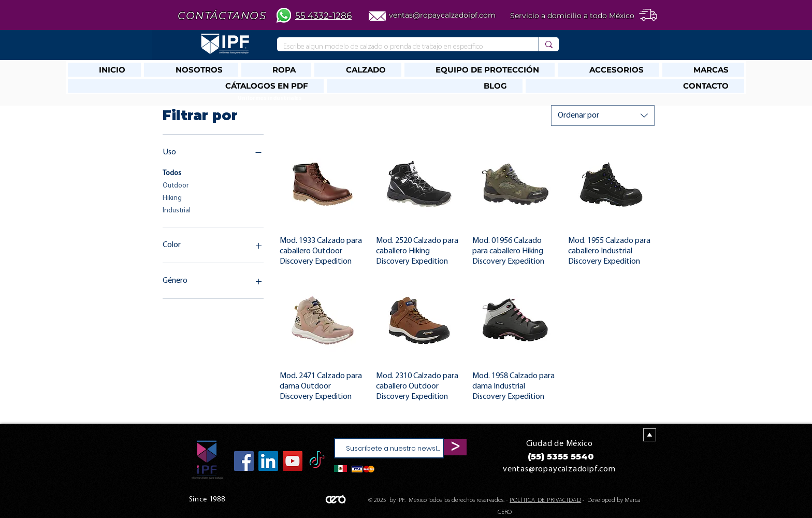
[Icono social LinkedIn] (268, 461)
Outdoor (176, 185)
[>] (455, 447)
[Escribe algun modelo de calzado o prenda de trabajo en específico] (400, 47)
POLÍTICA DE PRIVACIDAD (545, 500)
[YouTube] (293, 461)
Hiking (172, 197)
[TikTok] (317, 461)
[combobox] (603, 116)
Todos (172, 172)
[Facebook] (244, 461)
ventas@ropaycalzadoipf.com (442, 15)
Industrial (177, 210)
